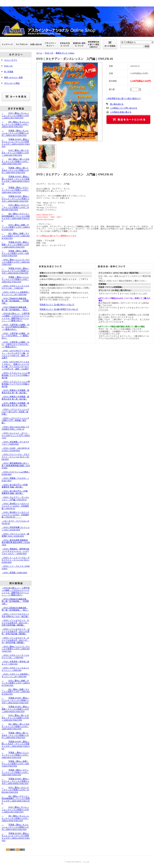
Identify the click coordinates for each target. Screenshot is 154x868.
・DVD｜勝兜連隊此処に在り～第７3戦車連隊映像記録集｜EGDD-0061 (16, 466)
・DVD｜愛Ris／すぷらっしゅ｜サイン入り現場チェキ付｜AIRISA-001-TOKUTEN (15, 116)
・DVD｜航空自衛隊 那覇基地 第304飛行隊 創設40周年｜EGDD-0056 (16, 542)
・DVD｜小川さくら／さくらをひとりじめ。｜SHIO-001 (15, 287)
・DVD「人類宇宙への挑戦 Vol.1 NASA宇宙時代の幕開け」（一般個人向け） (15, 327)
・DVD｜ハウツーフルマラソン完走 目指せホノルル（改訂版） (15, 615)
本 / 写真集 (9, 72)
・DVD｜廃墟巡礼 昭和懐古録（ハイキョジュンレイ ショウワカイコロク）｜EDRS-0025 (15, 551)
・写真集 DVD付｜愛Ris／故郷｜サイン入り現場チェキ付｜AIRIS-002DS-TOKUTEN (15, 245)
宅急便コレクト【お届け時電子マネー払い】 (59, 309)
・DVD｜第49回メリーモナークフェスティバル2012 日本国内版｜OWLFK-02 (15, 506)
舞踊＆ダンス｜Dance (65, 53)
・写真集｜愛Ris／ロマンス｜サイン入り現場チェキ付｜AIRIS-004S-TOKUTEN (15, 190)
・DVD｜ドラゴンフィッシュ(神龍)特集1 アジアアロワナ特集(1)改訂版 (16, 375)
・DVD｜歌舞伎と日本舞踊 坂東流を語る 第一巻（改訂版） (15, 391)
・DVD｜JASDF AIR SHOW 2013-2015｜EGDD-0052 (15, 449)
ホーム (39, 53)
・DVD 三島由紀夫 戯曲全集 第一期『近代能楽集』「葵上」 (15, 308)
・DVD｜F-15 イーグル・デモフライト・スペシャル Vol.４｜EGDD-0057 (16, 457)
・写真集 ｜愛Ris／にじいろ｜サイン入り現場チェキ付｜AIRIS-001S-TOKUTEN (15, 279)
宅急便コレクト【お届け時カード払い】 (57, 305)
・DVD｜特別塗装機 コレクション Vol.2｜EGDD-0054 (16, 529)
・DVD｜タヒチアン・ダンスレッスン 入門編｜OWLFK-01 (15, 499)
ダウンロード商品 (12, 83)
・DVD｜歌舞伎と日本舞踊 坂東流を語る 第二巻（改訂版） (15, 398)
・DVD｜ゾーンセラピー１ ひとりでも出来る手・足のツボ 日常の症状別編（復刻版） (15, 623)
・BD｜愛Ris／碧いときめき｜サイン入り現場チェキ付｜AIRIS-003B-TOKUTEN (15, 161)
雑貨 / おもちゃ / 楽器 (13, 77)
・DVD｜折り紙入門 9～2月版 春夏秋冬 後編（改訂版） (15, 492)
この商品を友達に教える (121, 112)
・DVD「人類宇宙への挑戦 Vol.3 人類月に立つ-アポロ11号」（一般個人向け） (16, 344)
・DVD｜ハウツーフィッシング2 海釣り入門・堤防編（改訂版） (15, 420)
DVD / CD (8, 66)
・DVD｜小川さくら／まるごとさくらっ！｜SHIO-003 (15, 669)
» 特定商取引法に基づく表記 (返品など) (124, 98)
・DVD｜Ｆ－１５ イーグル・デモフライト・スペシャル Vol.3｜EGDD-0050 (16, 560)
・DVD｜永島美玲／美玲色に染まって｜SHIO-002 (15, 663)
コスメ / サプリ (11, 60)
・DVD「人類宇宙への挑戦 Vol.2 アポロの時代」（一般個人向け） (15, 336)
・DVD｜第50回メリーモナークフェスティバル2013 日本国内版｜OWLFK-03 (15, 515)
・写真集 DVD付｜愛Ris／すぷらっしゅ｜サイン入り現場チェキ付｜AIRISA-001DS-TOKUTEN (16, 143)
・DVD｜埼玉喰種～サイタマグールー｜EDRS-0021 (15, 443)
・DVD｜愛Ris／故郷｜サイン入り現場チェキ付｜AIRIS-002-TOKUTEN (16, 227)
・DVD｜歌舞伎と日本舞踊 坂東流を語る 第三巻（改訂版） (15, 404)
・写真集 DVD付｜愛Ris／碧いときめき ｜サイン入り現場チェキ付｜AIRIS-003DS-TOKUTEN (16, 180)
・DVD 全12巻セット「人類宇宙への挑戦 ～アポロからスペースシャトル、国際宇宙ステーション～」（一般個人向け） (16, 317)
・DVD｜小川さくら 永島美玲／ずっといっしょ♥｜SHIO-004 (16, 293)
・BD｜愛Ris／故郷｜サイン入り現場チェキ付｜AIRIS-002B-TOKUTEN (16, 236)
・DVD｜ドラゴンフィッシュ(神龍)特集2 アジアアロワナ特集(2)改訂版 (16, 384)
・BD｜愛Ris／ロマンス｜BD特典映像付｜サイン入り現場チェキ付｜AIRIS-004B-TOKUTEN (16, 217)
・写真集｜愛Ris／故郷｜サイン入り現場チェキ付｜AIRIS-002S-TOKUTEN (15, 253)
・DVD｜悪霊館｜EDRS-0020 (14, 573)
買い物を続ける (117, 104)
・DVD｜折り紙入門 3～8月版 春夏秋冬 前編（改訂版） (15, 486)
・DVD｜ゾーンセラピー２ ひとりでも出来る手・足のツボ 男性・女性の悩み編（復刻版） (16, 631)
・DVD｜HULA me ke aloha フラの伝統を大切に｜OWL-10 (15, 428)
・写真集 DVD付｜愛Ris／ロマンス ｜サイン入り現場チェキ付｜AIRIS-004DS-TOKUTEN (15, 199)
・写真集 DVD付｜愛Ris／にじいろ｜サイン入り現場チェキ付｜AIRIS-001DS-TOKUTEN (15, 271)
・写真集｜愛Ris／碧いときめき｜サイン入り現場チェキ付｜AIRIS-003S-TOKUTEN (15, 170)
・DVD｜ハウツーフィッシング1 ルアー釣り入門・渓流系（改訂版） (15, 412)
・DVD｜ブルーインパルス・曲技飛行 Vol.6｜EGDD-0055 (15, 535)
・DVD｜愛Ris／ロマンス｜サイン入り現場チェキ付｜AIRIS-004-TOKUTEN (15, 207)
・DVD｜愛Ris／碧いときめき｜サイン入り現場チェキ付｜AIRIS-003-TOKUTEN (15, 153)
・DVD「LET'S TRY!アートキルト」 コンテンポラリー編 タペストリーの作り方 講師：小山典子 (15, 354)
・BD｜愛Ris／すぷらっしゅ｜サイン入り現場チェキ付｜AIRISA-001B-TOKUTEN (15, 124)
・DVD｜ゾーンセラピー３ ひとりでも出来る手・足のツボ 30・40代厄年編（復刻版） (15, 640)
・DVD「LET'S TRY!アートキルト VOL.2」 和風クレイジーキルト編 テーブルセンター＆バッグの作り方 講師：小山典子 (15, 365)
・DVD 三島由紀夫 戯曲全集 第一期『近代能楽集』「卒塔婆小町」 (15, 301)
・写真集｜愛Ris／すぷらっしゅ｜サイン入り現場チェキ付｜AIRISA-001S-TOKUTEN (15, 133)
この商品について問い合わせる (124, 108)
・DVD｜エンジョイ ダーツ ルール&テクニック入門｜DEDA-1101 (16, 435)
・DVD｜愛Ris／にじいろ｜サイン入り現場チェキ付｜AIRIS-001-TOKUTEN (16, 262)
